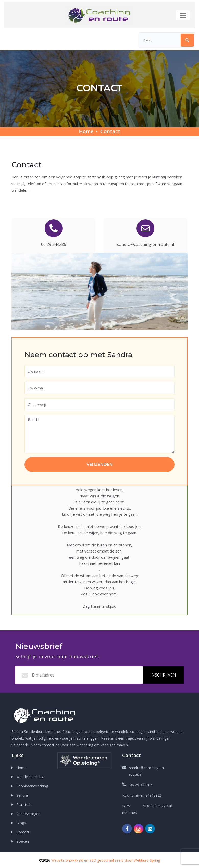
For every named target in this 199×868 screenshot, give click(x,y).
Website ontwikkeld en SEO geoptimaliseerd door (106, 860)
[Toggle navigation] (183, 15)
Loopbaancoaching (32, 786)
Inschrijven (163, 675)
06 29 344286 (54, 244)
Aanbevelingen (28, 814)
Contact (110, 131)
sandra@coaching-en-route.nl (146, 244)
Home (86, 131)
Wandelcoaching (30, 777)
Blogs (21, 823)
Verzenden (100, 464)
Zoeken (22, 841)
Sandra (22, 795)
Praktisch (24, 804)
